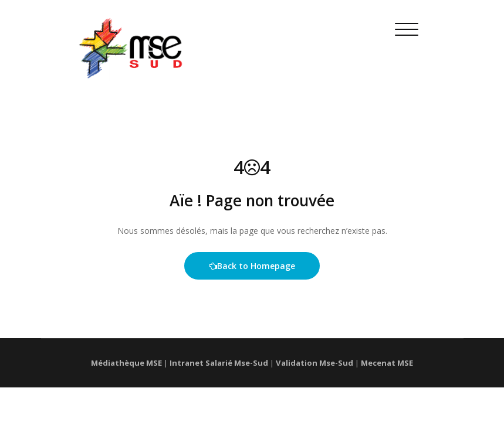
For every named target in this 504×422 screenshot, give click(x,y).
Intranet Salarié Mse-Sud (219, 363)
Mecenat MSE (387, 363)
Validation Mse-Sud (314, 363)
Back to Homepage (252, 266)
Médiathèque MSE (126, 363)
